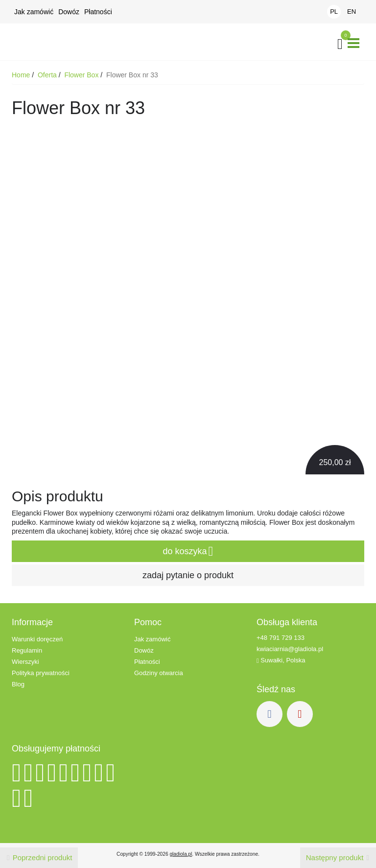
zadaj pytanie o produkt (188, 575)
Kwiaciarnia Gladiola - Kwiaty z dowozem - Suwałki (53, 42)
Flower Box (82, 75)
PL (334, 12)
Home (22, 75)
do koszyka (188, 551)
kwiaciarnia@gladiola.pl (290, 649)
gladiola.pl (181, 854)
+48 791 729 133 (281, 638)
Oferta (48, 75)
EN (352, 12)
